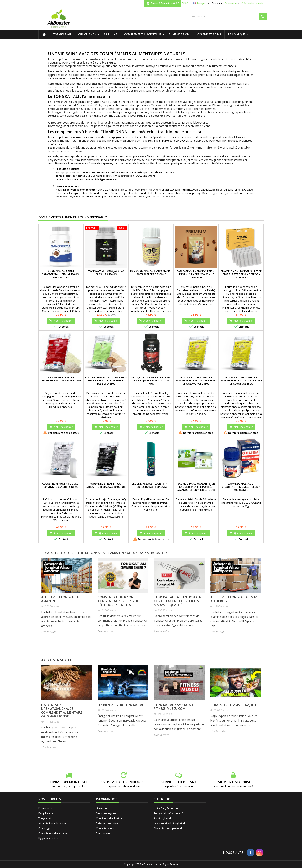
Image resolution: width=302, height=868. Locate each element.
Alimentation (179, 34)
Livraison (101, 808)
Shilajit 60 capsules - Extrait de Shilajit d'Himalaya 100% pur (151, 380)
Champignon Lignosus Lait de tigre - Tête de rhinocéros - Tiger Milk (241, 274)
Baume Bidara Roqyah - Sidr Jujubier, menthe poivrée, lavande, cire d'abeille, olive (196, 487)
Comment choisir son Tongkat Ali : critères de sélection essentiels (118, 601)
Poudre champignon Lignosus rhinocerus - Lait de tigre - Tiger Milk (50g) (106, 380)
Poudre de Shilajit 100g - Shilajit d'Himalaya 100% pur (106, 485)
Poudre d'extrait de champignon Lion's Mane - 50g (61, 379)
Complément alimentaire (143, 34)
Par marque (237, 34)
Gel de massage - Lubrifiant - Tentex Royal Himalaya (151, 485)
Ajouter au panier (61, 321)
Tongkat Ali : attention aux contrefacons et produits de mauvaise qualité (179, 601)
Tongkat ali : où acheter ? (168, 813)
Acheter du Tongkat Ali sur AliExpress (234, 599)
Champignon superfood (168, 828)
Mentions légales (106, 813)
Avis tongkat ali (163, 818)
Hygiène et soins (209, 34)
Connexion (231, 3)
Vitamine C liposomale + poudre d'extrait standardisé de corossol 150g (241, 380)
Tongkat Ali (62, 34)
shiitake (164, 141)
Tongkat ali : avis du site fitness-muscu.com (175, 707)
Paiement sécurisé (107, 823)
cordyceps (182, 141)
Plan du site (103, 833)
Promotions (45, 808)
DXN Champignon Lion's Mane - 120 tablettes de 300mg (151, 273)
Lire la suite (49, 632)
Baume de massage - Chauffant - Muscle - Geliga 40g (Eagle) (241, 487)
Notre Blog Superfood (167, 808)
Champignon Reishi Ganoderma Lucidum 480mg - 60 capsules (61, 274)
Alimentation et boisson (52, 823)
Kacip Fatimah (46, 813)
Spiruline (110, 34)
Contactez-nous (105, 828)
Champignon (87, 34)
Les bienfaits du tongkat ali (121, 705)
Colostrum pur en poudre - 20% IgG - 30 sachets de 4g (61, 485)
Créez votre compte (252, 3)
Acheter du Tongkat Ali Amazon (61, 599)
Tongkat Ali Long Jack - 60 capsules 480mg (106, 273)
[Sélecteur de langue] (202, 3)
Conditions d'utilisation (109, 818)
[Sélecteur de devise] (187, 3)
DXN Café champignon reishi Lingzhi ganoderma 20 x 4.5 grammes (196, 274)
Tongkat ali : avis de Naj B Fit (234, 705)
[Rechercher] (228, 16)
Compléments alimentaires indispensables (73, 217)
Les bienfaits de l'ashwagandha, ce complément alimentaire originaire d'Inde (62, 711)
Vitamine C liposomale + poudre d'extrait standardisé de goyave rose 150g (196, 380)
